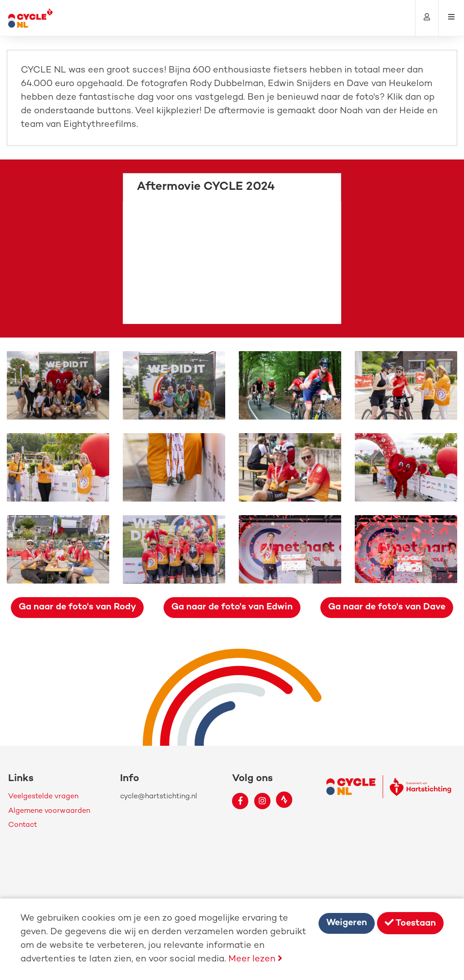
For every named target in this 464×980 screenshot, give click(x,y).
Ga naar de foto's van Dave (387, 607)
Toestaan (410, 923)
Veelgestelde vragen (43, 797)
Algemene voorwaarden (49, 811)
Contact (23, 825)
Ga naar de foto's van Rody (77, 607)
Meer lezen (255, 959)
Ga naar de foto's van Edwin (232, 607)
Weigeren (347, 923)
